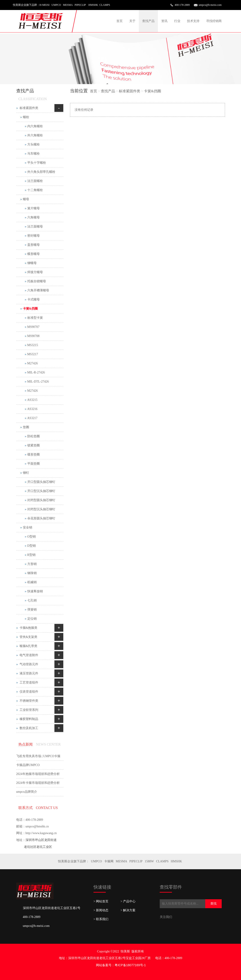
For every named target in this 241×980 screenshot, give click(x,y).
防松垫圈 (34, 436)
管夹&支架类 (29, 637)
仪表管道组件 (29, 692)
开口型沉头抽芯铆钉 (41, 491)
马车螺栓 (34, 154)
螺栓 (26, 117)
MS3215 (33, 345)
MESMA (121, 861)
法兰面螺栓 (35, 181)
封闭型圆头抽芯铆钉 (41, 500)
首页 (120, 21)
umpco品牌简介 (27, 792)
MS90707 (33, 327)
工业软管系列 (29, 710)
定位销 (32, 619)
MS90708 (33, 336)
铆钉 (26, 473)
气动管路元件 (29, 664)
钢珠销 (32, 573)
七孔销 (32, 600)
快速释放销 (35, 591)
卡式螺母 (34, 299)
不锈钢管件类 (29, 701)
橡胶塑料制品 (29, 719)
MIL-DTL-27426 (38, 382)
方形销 (32, 564)
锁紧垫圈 (34, 445)
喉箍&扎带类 (29, 646)
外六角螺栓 (35, 135)
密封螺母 (34, 236)
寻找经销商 (214, 21)
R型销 (31, 555)
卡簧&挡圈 (152, 91)
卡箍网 (109, 861)
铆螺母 (32, 263)
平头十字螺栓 (37, 163)
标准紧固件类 (129, 91)
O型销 (32, 537)
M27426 (33, 363)
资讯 (164, 21)
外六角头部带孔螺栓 (41, 172)
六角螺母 (34, 217)
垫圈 (26, 427)
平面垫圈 (34, 464)
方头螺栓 (34, 144)
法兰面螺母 (35, 227)
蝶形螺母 (34, 254)
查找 (213, 904)
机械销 (32, 582)
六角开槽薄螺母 (38, 290)
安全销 (28, 527)
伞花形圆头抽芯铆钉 (41, 518)
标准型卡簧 (35, 318)
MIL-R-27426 (36, 372)
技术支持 (193, 21)
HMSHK (176, 861)
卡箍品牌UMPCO (28, 765)
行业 (177, 21)
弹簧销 (32, 610)
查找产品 (148, 21)
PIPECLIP (136, 861)
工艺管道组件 (29, 683)
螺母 (26, 199)
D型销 (32, 546)
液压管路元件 (29, 673)
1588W (149, 861)
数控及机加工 (29, 728)
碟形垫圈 (34, 455)
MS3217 (33, 354)
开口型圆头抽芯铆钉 (41, 482)
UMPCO (96, 861)
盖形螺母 (34, 245)
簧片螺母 (34, 208)
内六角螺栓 (35, 126)
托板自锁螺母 (37, 281)
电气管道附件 (29, 655)
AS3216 (32, 409)
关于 (132, 21)
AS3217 (32, 418)
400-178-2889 (182, 5)
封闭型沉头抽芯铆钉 (41, 509)
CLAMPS (162, 861)
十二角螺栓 (35, 190)
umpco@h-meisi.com (210, 5)
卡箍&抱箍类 (29, 628)
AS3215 (32, 400)
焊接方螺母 (35, 272)
